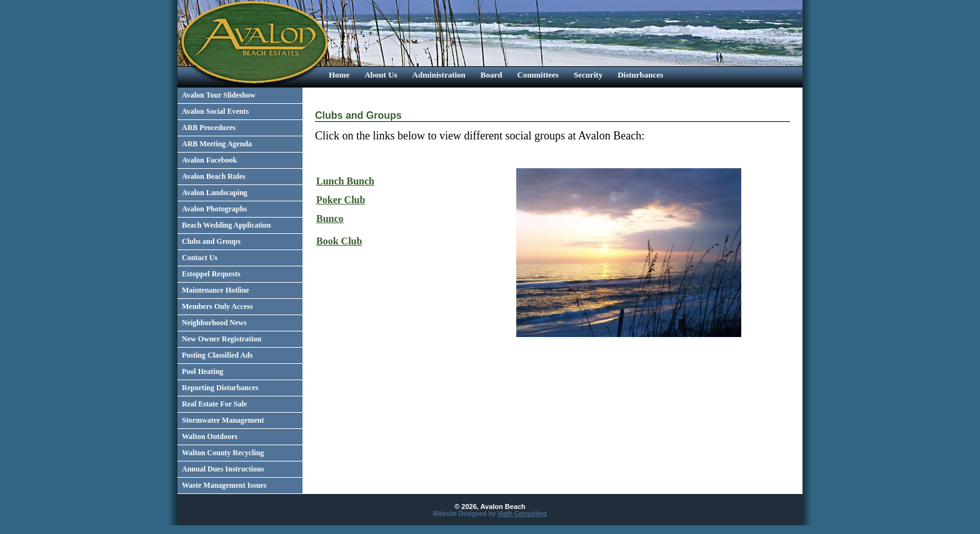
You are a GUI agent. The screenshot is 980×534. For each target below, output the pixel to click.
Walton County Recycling (223, 453)
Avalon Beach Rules (214, 176)
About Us (381, 75)
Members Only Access (217, 306)
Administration (439, 75)
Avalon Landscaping (215, 193)
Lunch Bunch (345, 181)
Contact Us (200, 258)
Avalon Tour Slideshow (219, 95)
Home (339, 75)
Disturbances (640, 75)
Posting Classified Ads (217, 355)
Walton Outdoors (210, 436)
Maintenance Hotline (216, 290)
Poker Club (341, 200)
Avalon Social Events (215, 111)
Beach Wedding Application (226, 225)
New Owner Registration (222, 339)
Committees (538, 75)
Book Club (339, 241)
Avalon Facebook (209, 160)
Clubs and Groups (211, 241)
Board (492, 75)
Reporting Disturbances (220, 388)
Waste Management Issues (224, 485)
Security (588, 75)
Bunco (330, 219)
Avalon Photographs (214, 209)
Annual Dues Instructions (223, 469)
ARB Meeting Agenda (217, 144)
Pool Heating (202, 371)
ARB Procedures (209, 128)
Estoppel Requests (211, 274)
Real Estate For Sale (214, 404)
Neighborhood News (214, 323)
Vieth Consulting (522, 514)
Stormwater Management (223, 420)
